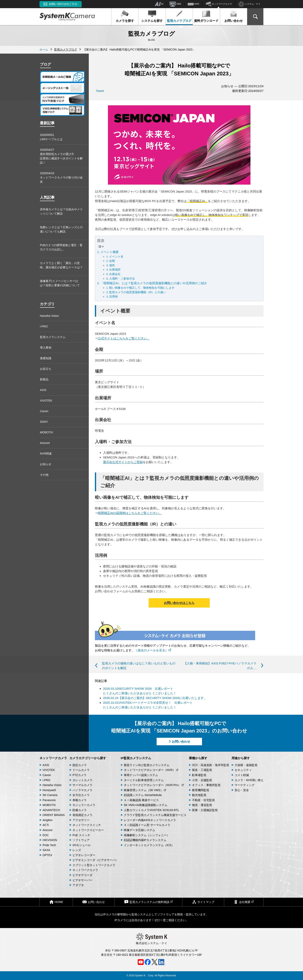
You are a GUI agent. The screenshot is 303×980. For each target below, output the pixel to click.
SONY (44, 422)
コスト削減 (242, 775)
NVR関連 (46, 454)
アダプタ (78, 885)
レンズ (77, 850)
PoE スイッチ (81, 835)
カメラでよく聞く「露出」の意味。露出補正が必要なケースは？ (61, 265)
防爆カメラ (80, 810)
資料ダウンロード (206, 16)
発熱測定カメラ (82, 815)
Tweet (100, 91)
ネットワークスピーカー (88, 830)
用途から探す (241, 758)
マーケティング (245, 785)
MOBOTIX (47, 432)
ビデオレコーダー (84, 855)
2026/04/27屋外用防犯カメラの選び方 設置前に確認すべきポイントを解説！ (61, 156)
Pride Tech (49, 845)
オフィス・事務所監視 (206, 785)
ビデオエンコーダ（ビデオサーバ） (95, 860)
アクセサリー (81, 820)
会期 (112, 261)
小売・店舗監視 (202, 780)
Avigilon (48, 820)
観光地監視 (199, 795)
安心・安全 (242, 790)
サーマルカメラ (82, 785)
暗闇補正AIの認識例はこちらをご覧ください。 (130, 513)
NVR (193, 4)
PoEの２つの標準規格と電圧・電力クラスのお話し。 (61, 247)
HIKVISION (50, 840)
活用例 (113, 297)
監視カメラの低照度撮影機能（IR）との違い (138, 292)
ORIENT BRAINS (54, 815)
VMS (175, 4)
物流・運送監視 (202, 805)
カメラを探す (125, 16)
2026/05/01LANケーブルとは (51, 137)
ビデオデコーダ (82, 875)
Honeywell (49, 790)
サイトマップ (203, 902)
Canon (44, 411)
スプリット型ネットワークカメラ (94, 865)
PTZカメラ (79, 775)
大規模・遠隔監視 (246, 765)
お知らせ (46, 464)
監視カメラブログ (179, 16)
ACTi (46, 825)
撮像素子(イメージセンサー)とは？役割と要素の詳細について (60, 283)
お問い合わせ (234, 16)
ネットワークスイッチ (87, 825)
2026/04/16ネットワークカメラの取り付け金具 (61, 177)
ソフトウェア (81, 840)
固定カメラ (80, 765)
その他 (44, 475)
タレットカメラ (82, 780)
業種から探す (198, 758)
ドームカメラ (81, 770)
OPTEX (47, 855)
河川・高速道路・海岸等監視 (211, 765)
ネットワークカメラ (219, 4)
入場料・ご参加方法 (122, 279)
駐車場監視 (199, 775)
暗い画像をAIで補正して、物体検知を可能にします (142, 288)
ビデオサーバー (82, 880)
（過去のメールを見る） (153, 650)
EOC (46, 835)
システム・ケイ (249, 4)
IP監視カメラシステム (136, 758)
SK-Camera (50, 795)
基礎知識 (46, 358)
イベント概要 (110, 252)
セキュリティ (243, 770)
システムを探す (152, 16)
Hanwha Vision (49, 316)
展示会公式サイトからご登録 (123, 462)
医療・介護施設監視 (205, 810)
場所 (112, 265)
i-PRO (44, 326)
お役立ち (46, 369)
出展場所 (115, 270)
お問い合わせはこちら (179, 603)
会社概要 (244, 902)
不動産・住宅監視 (203, 800)
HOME (56, 902)
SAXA (46, 850)
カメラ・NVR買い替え (249, 780)
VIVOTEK (46, 401)
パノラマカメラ (82, 790)
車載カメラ (80, 800)
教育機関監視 (201, 790)
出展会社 (115, 274)
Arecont (45, 443)
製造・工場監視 (202, 770)
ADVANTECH (51, 810)
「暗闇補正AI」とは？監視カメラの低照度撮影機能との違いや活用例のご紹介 (154, 283)
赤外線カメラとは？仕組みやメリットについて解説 (61, 211)
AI (159, 4)
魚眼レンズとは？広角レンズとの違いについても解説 (61, 229)
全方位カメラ (81, 795)
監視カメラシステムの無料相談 (148, 902)
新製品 (44, 379)
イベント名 (116, 257)
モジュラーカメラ (84, 805)
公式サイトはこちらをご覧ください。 (124, 338)
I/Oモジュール (82, 845)
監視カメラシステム (53, 337)
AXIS (43, 390)
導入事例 (46, 348)
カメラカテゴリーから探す (88, 758)
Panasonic (49, 800)
